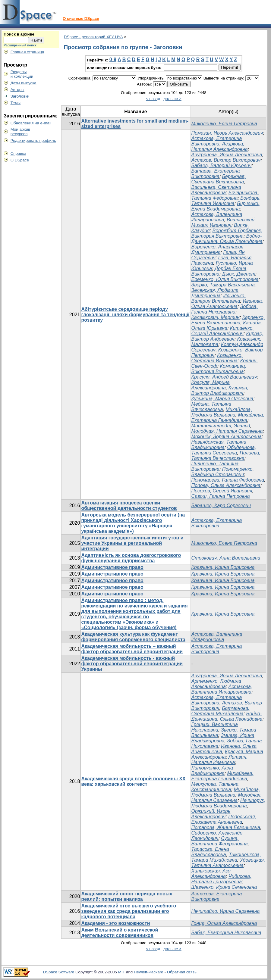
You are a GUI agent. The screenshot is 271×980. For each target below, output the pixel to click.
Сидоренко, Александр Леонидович (217, 836)
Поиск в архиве (19, 34)
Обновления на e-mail (31, 123)
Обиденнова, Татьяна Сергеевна (224, 450)
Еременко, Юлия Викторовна (225, 279)
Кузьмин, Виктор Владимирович (220, 390)
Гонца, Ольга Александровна (224, 923)
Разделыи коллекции (22, 74)
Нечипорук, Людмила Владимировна (228, 803)
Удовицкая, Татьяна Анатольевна (228, 863)
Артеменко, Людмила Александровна (216, 684)
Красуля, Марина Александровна (211, 385)
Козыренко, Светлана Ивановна (217, 358)
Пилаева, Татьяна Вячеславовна (226, 456)
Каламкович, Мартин (216, 317)
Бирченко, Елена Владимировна (225, 206)
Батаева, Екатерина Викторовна (216, 174)
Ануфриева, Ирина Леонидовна (227, 155)
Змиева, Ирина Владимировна (223, 738)
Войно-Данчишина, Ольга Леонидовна (227, 239)
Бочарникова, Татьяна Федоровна (225, 195)
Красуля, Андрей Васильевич (224, 377)
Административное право (112, 567)
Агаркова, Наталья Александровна (220, 147)
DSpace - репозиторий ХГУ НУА (93, 37)
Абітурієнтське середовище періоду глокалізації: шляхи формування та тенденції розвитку (135, 315)
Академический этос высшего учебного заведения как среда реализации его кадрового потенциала (129, 911)
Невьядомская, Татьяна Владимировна (219, 445)
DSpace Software (58, 972)
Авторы (17, 90)
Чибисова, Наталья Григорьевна (221, 879)
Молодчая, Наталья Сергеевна (227, 431)
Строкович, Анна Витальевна (226, 558)
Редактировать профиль (33, 140)
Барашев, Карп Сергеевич (221, 506)
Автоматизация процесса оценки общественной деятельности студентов (129, 506)
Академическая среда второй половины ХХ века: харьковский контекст (133, 781)
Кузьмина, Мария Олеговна (222, 399)
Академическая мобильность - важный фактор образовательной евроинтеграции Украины (132, 664)
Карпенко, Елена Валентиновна (228, 320)
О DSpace (20, 160)
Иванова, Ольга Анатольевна (227, 304)
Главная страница (27, 52)
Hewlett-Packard (149, 972)
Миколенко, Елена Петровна (224, 124)
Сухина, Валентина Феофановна (220, 841)
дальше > (172, 99)
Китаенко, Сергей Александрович (223, 331)
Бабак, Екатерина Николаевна (226, 933)
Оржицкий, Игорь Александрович (211, 814)
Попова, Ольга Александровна (226, 485)
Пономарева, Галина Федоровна (228, 480)
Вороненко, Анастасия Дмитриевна (217, 250)
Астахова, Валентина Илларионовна (217, 217)
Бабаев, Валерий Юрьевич (222, 165)
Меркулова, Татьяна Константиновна (215, 787)
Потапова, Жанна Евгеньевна (226, 827)
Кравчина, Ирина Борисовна (223, 567)
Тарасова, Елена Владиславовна (210, 852)
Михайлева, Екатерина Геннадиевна (228, 418)
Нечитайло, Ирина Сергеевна (226, 911)
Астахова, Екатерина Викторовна (217, 141)
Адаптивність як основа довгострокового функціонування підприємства (131, 558)
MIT (122, 972)
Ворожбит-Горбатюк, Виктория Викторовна (227, 233)
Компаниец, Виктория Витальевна (219, 369)
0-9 (113, 59)
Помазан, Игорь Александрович (227, 133)
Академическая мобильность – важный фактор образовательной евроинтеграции (132, 649)
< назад (153, 99)
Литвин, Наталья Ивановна (220, 760)
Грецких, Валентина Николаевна (215, 727)
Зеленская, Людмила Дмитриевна (215, 293)
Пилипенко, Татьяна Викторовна (215, 466)
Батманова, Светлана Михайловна (221, 711)
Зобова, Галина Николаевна (225, 309)
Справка (18, 153)
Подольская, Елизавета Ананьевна (224, 819)
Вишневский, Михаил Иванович (224, 222)
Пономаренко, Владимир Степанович (223, 472)
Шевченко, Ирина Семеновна (224, 887)
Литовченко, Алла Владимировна (212, 771)
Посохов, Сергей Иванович (222, 491)
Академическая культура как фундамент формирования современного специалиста (133, 637)
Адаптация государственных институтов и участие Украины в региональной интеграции (132, 543)
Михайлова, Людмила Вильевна (222, 412)
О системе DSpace (81, 19)
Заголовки (20, 96)
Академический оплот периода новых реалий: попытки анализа (127, 896)
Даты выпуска (24, 83)
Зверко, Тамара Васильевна (223, 285)
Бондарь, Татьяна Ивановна (226, 201)
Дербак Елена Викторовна (219, 271)
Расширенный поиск (20, 45)
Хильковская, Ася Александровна (211, 874)
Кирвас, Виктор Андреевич (227, 336)
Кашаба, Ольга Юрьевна (227, 325)
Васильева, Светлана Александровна (216, 190)
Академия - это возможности (115, 923)
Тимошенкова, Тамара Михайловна (226, 857)
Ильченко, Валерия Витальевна (219, 298)
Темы (16, 103)
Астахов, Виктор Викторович (226, 160)
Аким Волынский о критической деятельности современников (120, 933)
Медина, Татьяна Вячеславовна (211, 407)
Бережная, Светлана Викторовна (219, 179)
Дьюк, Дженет (239, 274)
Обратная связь (182, 972)
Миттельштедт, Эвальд (221, 426)
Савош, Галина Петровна (221, 496)
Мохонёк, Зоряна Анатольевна (227, 437)
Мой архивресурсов (20, 132)
